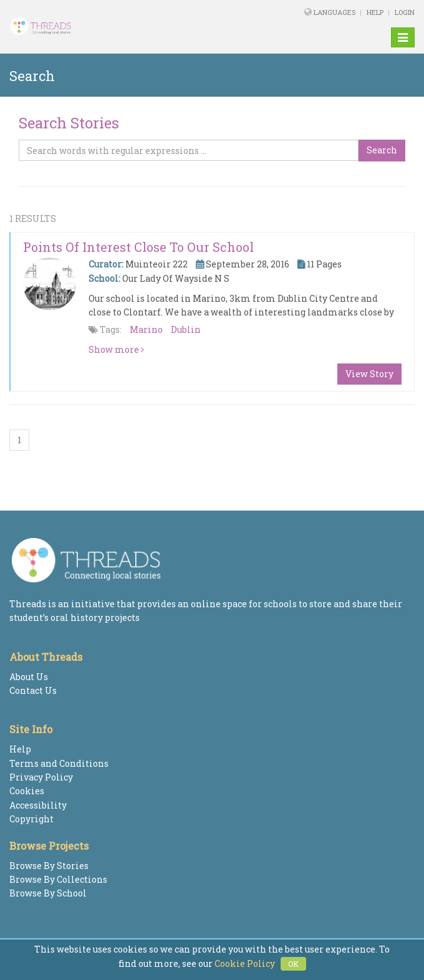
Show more (116, 349)
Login (405, 12)
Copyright (31, 819)
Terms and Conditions (59, 763)
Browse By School (48, 893)
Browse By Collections (58, 879)
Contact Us (33, 690)
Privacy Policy (41, 777)
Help (375, 12)
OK (293, 964)
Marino (146, 329)
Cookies (27, 791)
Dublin (186, 329)
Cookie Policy (245, 963)
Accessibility (38, 805)
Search (382, 150)
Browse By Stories (49, 866)
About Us (29, 677)
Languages (335, 12)
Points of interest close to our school (138, 247)
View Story (369, 374)
